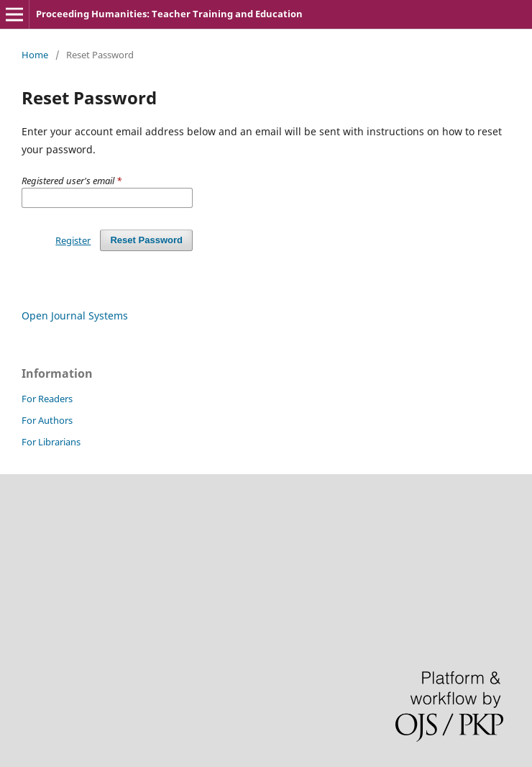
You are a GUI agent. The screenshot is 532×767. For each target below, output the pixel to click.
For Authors (47, 420)
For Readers (47, 399)
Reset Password (146, 240)
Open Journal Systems (75, 316)
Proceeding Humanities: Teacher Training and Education (169, 14)
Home (35, 55)
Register (73, 240)
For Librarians (51, 442)
